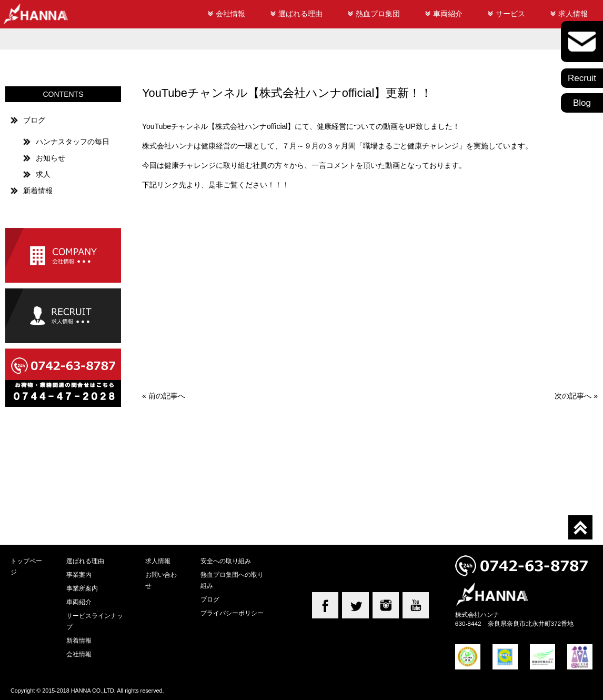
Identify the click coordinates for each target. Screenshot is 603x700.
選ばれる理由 (300, 14)
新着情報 (38, 191)
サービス (510, 14)
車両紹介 (448, 14)
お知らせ (51, 158)
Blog (582, 103)
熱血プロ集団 (378, 14)
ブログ (34, 120)
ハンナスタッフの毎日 (73, 142)
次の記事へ (573, 396)
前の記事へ (167, 396)
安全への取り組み (226, 561)
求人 (43, 174)
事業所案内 (82, 588)
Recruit (582, 78)
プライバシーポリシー (232, 613)
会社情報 (230, 14)
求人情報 (573, 14)
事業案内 (79, 574)
